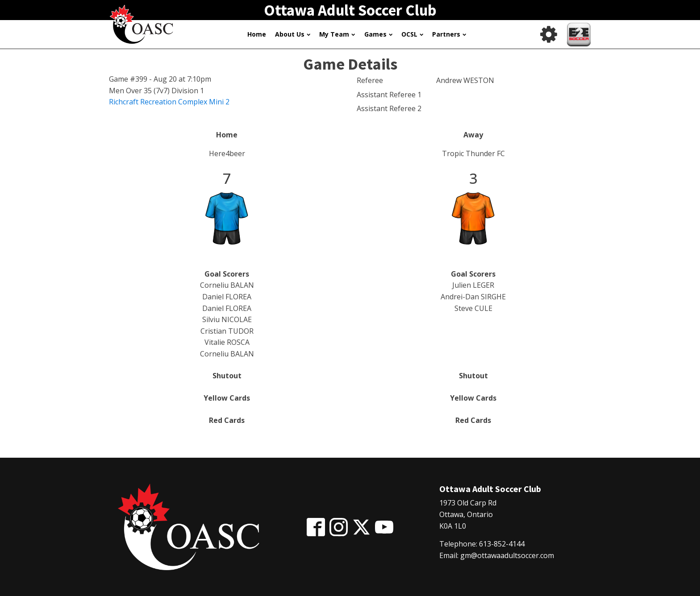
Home (257, 34)
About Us (293, 34)
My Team (337, 34)
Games (378, 34)
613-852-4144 (502, 544)
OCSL (412, 34)
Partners (449, 34)
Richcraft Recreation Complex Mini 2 (169, 102)
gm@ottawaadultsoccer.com (507, 555)
